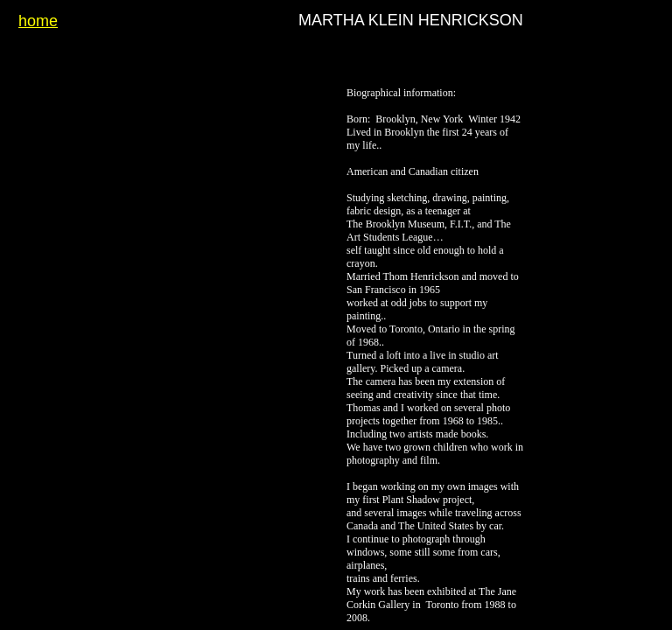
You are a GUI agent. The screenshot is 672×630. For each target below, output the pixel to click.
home (38, 21)
